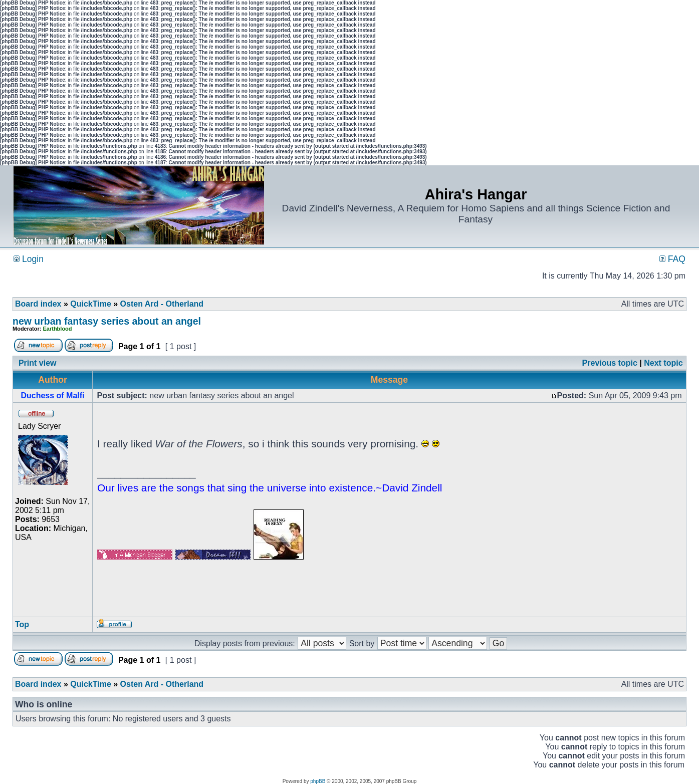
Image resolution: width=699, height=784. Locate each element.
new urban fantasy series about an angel (107, 321)
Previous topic (610, 363)
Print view (38, 363)
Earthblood (58, 329)
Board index (38, 304)
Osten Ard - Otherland (162, 304)
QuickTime (91, 304)
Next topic (663, 363)
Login (29, 259)
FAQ (672, 259)
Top (22, 624)
